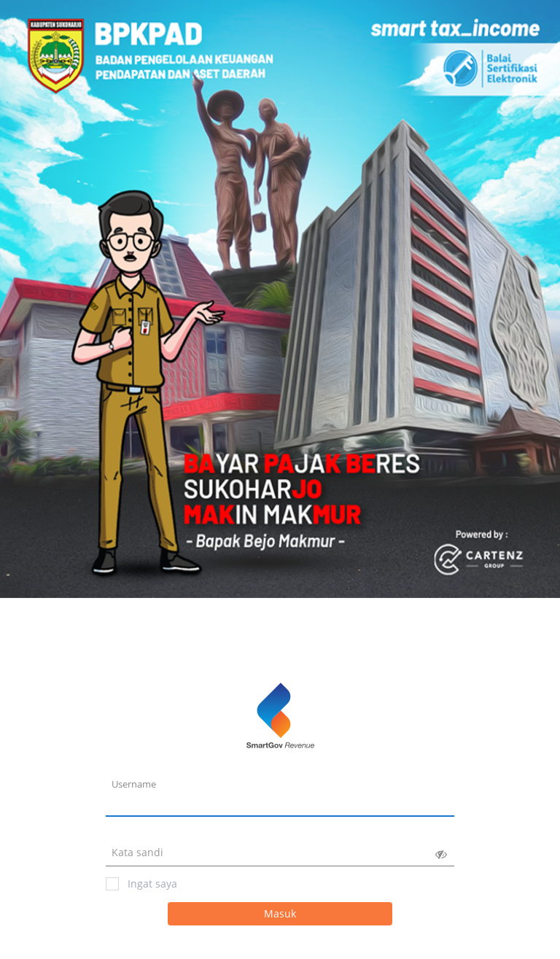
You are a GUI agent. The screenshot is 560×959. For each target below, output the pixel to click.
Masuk (280, 913)
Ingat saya (141, 884)
